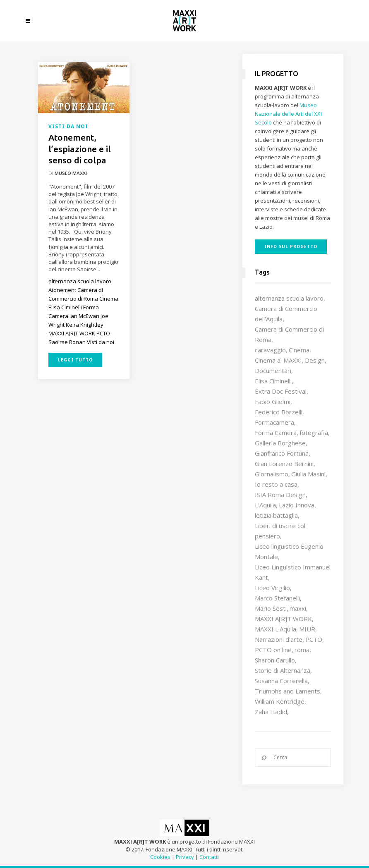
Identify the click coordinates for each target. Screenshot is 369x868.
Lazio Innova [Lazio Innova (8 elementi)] (297, 505)
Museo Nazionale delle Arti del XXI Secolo (288, 114)
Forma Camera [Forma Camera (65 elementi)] (276, 433)
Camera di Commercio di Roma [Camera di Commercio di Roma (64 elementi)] (289, 334)
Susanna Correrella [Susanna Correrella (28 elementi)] (281, 681)
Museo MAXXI (71, 173)
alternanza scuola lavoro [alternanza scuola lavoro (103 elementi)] (289, 298)
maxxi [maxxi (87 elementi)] (298, 608)
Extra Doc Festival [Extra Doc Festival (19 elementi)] (281, 391)
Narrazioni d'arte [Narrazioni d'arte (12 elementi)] (279, 639)
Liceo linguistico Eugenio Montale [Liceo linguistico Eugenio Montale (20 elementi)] (289, 551)
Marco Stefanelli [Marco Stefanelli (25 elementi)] (277, 598)
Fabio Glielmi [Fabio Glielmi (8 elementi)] (273, 402)
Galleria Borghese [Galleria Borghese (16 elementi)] (280, 443)
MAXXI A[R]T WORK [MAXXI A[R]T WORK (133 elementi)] (283, 619)
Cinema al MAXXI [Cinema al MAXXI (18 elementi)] (278, 360)
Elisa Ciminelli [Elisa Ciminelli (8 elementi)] (273, 381)
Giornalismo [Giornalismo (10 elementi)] (272, 474)
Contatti (209, 857)
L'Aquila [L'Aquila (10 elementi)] (265, 505)
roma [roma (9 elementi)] (302, 650)
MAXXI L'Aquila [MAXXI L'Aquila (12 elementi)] (276, 629)
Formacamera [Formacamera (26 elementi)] (274, 422)
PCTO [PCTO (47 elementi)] (314, 639)
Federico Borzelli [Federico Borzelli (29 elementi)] (279, 412)
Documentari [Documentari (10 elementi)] (273, 371)
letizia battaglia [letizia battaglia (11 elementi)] (276, 515)
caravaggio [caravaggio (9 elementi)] (270, 350)
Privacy (185, 857)
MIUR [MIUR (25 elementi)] (307, 629)
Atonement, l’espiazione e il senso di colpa (80, 149)
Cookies (160, 857)
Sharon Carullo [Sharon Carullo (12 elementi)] (275, 660)
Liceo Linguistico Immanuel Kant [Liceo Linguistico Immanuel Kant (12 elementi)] (293, 572)
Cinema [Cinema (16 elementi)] (299, 350)
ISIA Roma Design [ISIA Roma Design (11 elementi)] (280, 495)
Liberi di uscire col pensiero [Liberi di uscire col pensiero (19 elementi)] (280, 531)
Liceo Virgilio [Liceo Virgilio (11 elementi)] (272, 588)
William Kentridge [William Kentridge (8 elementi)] (280, 701)
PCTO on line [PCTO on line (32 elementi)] (273, 650)
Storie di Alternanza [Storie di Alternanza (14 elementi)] (283, 670)
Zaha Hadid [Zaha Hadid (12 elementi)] (271, 712)
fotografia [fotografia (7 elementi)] (314, 433)
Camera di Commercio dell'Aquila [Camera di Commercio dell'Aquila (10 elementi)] (286, 314)
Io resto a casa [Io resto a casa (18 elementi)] (276, 484)
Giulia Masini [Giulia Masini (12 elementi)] (308, 474)
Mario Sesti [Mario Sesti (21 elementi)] (271, 608)
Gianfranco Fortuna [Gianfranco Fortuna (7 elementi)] (282, 453)
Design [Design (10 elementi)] (315, 360)
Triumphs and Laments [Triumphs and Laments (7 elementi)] (288, 691)
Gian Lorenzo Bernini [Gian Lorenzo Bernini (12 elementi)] (284, 464)
